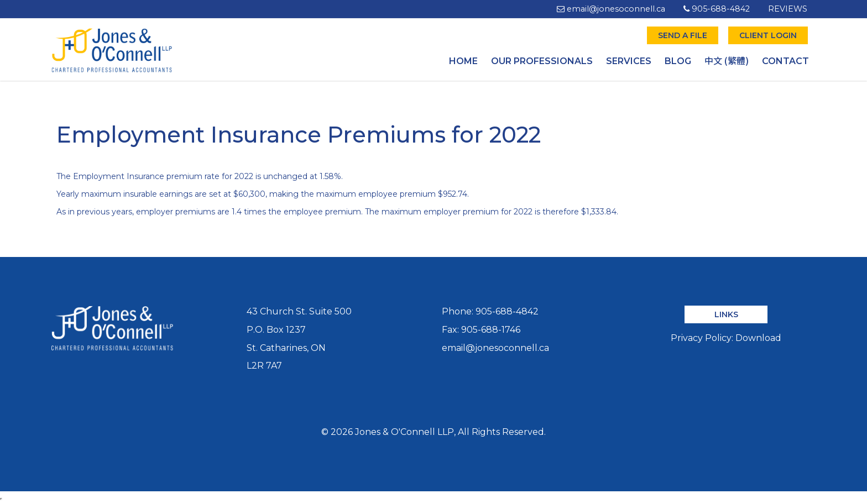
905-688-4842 (717, 9)
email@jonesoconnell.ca (611, 9)
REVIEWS (788, 9)
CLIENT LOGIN (768, 35)
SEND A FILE (683, 35)
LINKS (726, 314)
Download (758, 338)
